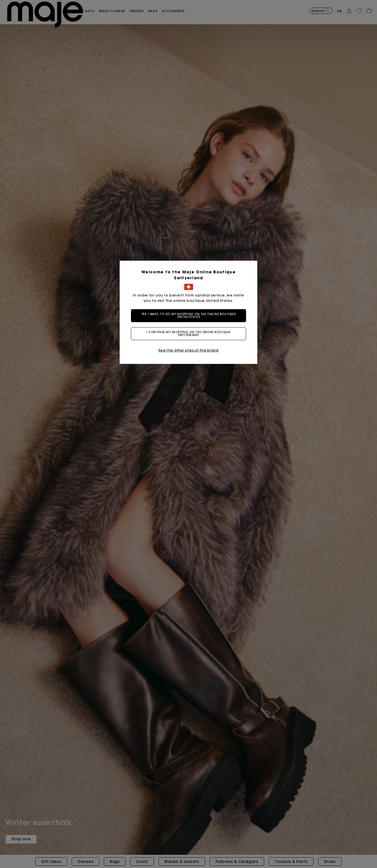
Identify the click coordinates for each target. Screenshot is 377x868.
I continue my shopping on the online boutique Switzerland (188, 334)
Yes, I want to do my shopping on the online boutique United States (189, 316)
